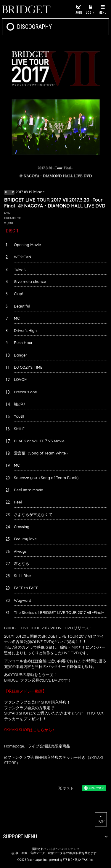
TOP (101, 819)
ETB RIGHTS (70, 860)
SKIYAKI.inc (86, 860)
